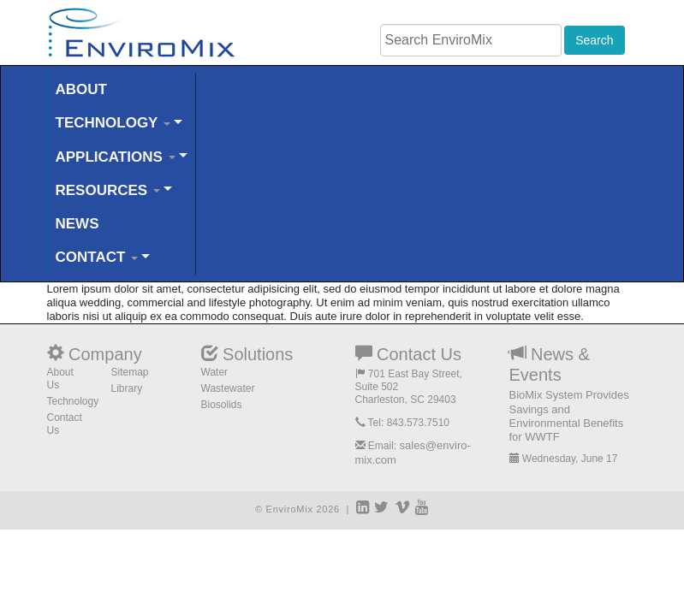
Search (594, 40)
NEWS (77, 224)
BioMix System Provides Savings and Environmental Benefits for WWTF (569, 416)
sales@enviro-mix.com (413, 452)
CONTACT (97, 257)
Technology (73, 401)
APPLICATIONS (116, 157)
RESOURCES (108, 190)
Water (215, 372)
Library (127, 388)
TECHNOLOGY (113, 123)
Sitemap (130, 372)
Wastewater (228, 388)
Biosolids (222, 405)
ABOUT (81, 89)
